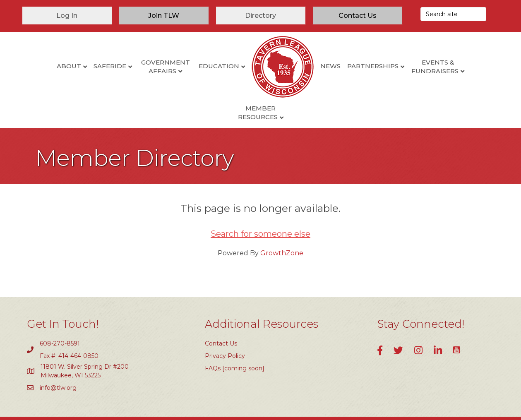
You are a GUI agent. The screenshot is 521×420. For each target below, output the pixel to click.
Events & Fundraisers (405, 67)
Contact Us (221, 317)
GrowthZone (282, 227)
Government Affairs (135, 67)
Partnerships (343, 66)
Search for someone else (260, 207)
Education (189, 66)
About (39, 66)
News (301, 66)
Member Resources (465, 67)
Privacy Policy (225, 329)
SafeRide (80, 66)
